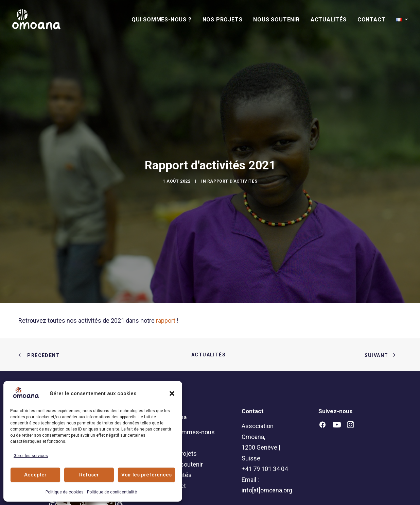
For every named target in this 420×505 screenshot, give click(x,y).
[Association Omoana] (36, 19)
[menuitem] (164, 20)
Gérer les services (31, 456)
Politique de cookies (65, 492)
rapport (166, 288)
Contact (372, 20)
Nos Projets (223, 20)
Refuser (89, 475)
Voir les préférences (146, 475)
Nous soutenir (276, 20)
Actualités (329, 20)
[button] (172, 393)
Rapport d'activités (232, 165)
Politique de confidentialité (112, 492)
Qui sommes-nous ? (162, 20)
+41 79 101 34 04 (265, 436)
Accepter (35, 475)
